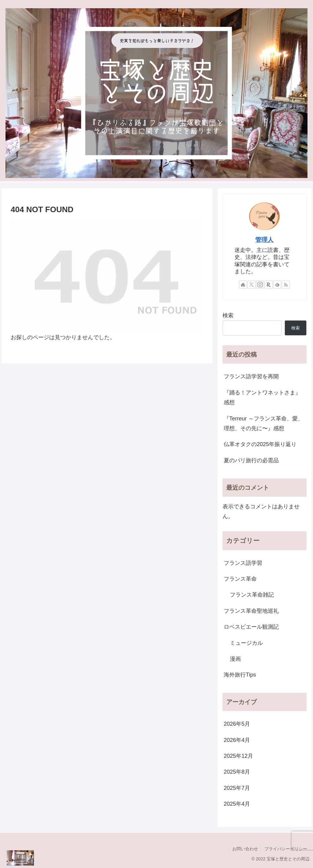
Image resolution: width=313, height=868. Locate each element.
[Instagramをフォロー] (260, 285)
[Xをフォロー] (252, 285)
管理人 (264, 240)
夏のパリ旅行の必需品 (251, 460)
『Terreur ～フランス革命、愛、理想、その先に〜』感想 (263, 423)
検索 (228, 315)
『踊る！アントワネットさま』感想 (262, 398)
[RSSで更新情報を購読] (286, 285)
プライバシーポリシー (286, 849)
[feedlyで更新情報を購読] (277, 285)
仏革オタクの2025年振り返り (260, 444)
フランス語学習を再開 (251, 376)
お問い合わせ (245, 849)
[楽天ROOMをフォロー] (269, 285)
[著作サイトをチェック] (243, 285)
